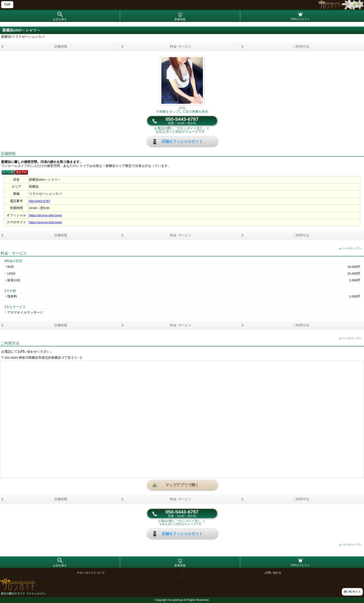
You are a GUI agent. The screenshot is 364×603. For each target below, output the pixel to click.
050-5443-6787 (182, 121)
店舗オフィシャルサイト (182, 141)
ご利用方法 (301, 47)
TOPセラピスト (300, 19)
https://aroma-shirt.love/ (45, 215)
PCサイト (355, 592)
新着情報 (180, 19)
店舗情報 (61, 47)
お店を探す (60, 19)
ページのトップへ (350, 248)
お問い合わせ (273, 573)
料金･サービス (181, 47)
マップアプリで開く (182, 485)
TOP (7, 5)
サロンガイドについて (91, 573)
